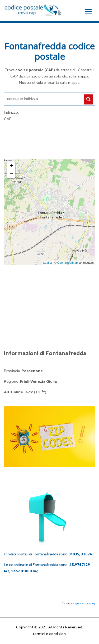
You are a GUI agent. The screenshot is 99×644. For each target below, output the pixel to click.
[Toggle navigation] (88, 11)
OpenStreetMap (68, 263)
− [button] (11, 174)
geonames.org (85, 604)
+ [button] (11, 166)
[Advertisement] (50, 140)
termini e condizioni (49, 634)
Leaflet (48, 263)
